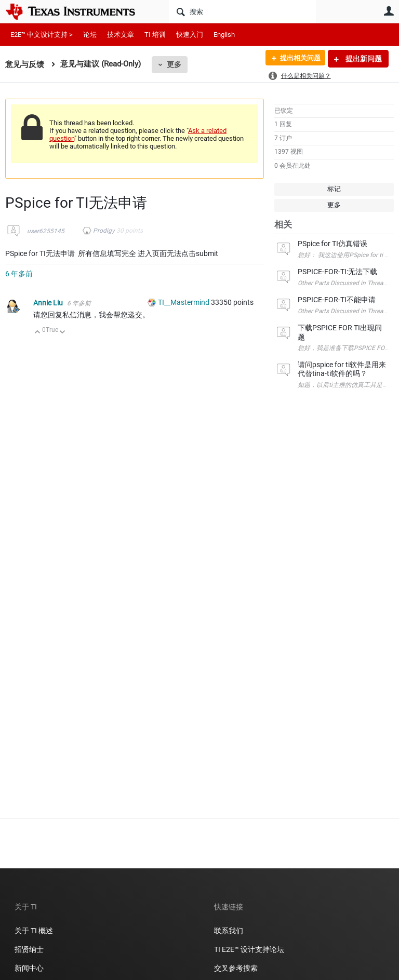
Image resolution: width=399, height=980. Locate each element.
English (224, 35)
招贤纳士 (29, 949)
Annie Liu (49, 303)
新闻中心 (29, 968)
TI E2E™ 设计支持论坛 (249, 949)
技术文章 (121, 35)
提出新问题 (363, 59)
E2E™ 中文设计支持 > (42, 35)
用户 (389, 11)
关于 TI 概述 (34, 931)
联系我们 (229, 931)
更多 (174, 64)
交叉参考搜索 (236, 968)
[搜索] (242, 11)
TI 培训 (155, 35)
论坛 (90, 35)
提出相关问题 (297, 59)
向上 (38, 333)
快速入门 (190, 35)
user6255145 (46, 231)
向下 (63, 333)
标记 (334, 189)
